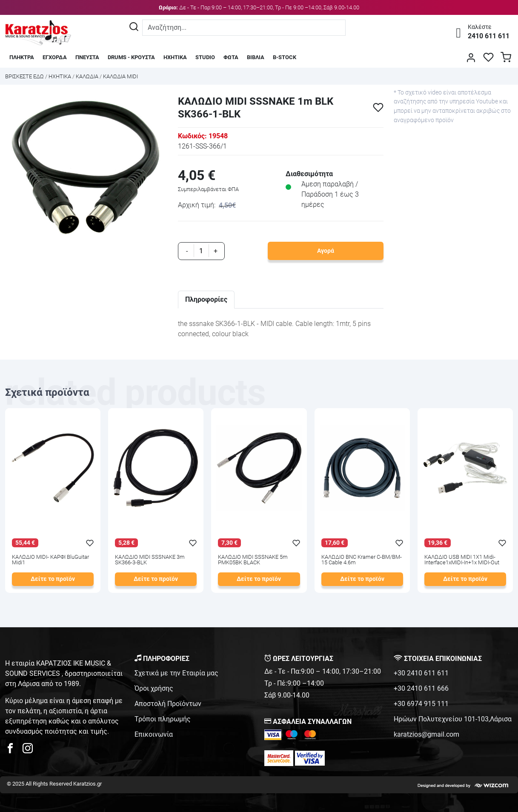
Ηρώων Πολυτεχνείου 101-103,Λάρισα (453, 719)
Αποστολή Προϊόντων (168, 704)
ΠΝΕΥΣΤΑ (87, 57)
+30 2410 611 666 (421, 688)
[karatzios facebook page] (14, 751)
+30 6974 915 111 (421, 704)
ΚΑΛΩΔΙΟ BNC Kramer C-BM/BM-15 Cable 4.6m (362, 560)
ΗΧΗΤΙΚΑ (175, 57)
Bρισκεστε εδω (25, 76)
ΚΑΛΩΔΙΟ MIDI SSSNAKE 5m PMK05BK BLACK (253, 560)
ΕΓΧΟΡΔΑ (55, 57)
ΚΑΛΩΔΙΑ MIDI (120, 76)
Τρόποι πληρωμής (163, 719)
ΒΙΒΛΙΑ (256, 57)
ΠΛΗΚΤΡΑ (22, 57)
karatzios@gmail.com (426, 734)
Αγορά (326, 251)
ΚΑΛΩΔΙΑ (87, 76)
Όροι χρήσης (154, 688)
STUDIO (205, 57)
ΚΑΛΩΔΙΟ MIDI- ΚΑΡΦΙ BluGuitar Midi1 (50, 560)
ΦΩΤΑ (231, 57)
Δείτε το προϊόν (53, 579)
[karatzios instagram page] (28, 751)
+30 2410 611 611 (421, 673)
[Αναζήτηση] (134, 28)
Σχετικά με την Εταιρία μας (176, 673)
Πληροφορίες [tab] (206, 299)
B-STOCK (285, 57)
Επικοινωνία (154, 734)
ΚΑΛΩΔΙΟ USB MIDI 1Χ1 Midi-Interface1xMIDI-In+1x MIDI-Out (462, 560)
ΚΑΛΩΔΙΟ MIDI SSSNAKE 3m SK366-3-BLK (150, 560)
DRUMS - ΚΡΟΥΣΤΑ (131, 57)
